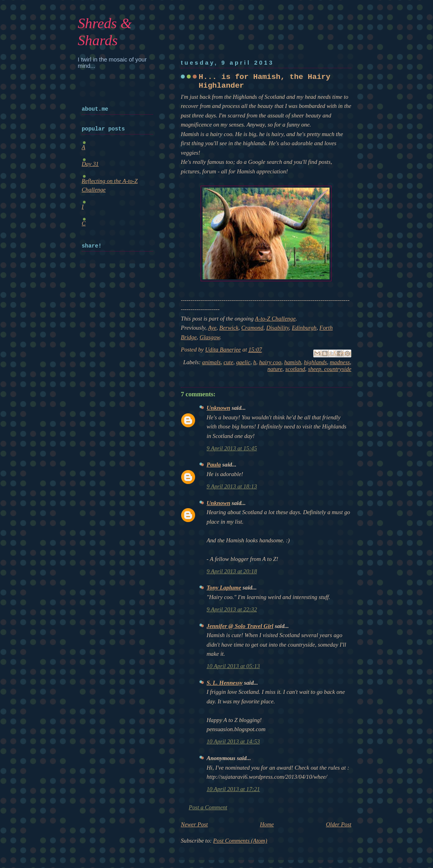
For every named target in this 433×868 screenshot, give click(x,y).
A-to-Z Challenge (275, 319)
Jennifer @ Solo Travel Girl (240, 626)
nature (275, 369)
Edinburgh (304, 328)
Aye (212, 328)
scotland (295, 369)
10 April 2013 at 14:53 (233, 741)
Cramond (253, 328)
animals (212, 362)
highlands (315, 362)
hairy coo (270, 362)
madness (340, 362)
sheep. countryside (330, 369)
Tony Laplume (224, 588)
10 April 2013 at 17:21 (233, 789)
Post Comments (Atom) (240, 841)
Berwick (229, 328)
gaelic (243, 362)
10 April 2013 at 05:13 (233, 666)
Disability (277, 328)
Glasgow (210, 337)
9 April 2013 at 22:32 (232, 609)
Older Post (339, 824)
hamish (293, 362)
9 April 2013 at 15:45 (232, 448)
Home (267, 824)
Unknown (218, 408)
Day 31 (90, 164)
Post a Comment (208, 807)
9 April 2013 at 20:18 (232, 571)
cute (228, 362)
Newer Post (194, 824)
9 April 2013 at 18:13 (232, 486)
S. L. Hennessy (225, 683)
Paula (214, 465)
